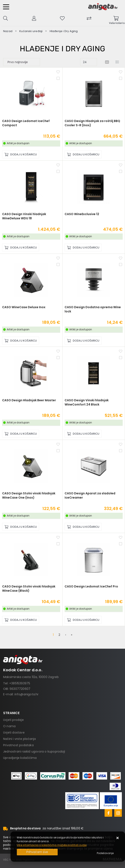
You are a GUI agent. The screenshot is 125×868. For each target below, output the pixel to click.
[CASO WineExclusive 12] (83, 248)
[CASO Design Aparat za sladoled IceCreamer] (83, 527)
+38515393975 (20, 683)
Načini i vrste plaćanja (20, 739)
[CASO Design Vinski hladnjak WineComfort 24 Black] (83, 434)
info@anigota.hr (27, 694)
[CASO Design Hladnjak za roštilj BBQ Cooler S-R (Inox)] (83, 154)
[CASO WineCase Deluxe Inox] (21, 341)
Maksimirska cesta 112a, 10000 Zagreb (31, 677)
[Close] (37, 852)
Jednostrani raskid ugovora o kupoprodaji (34, 751)
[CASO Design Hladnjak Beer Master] (21, 434)
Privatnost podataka (18, 745)
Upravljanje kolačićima (20, 758)
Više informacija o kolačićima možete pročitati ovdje (52, 845)
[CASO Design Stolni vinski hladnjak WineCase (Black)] (21, 620)
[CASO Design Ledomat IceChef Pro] (83, 620)
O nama (9, 726)
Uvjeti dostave (14, 732)
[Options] (105, 853)
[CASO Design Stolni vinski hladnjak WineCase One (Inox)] (21, 527)
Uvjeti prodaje (13, 720)
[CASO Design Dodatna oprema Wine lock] (83, 341)
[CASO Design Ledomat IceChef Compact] (21, 154)
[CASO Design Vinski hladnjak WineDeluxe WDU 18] (21, 248)
